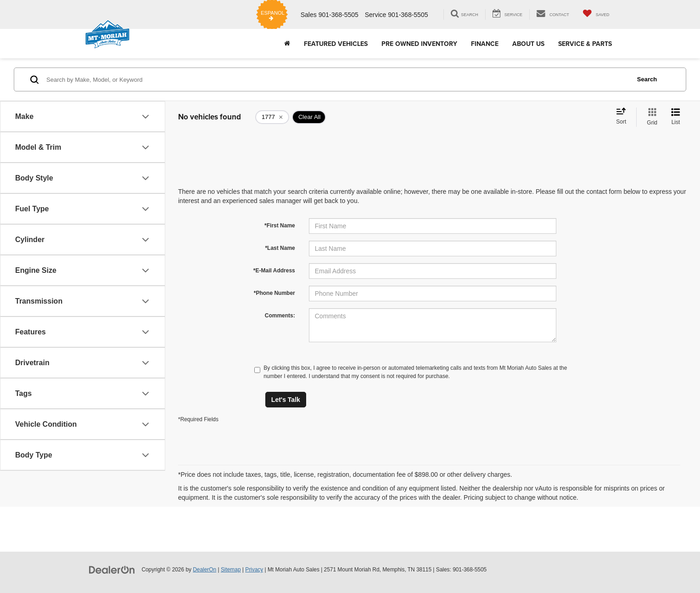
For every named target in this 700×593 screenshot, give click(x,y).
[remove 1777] (272, 117)
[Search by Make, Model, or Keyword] (337, 79)
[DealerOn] (112, 569)
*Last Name (280, 248)
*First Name (280, 226)
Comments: (280, 316)
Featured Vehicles (336, 44)
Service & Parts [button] (585, 44)
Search (647, 79)
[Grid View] (650, 117)
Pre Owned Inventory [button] (419, 44)
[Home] (287, 44)
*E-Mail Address (274, 271)
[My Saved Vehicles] (596, 14)
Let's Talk (286, 400)
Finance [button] (485, 44)
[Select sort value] (624, 117)
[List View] (676, 117)
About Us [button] (528, 44)
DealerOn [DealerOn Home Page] (204, 570)
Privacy (254, 570)
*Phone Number (274, 293)
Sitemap (231, 570)
